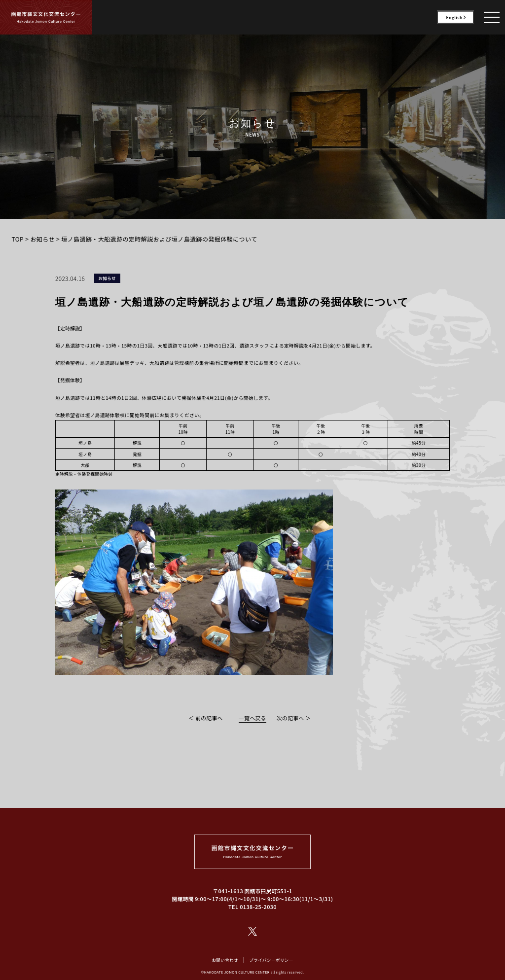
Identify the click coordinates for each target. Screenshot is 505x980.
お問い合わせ (225, 960)
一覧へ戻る (252, 718)
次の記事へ (290, 718)
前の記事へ (209, 718)
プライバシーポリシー (271, 960)
